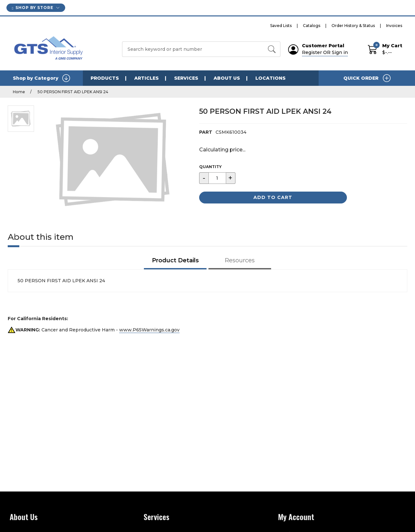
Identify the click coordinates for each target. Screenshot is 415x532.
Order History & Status (353, 26)
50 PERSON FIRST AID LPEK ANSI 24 (72, 92)
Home (19, 92)
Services (186, 78)
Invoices (394, 26)
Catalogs (312, 26)
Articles (146, 78)
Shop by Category (41, 78)
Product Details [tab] (175, 260)
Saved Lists (281, 26)
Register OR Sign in (325, 52)
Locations (270, 78)
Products (105, 78)
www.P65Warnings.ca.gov (149, 330)
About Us (227, 78)
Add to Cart (273, 197)
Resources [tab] (240, 260)
